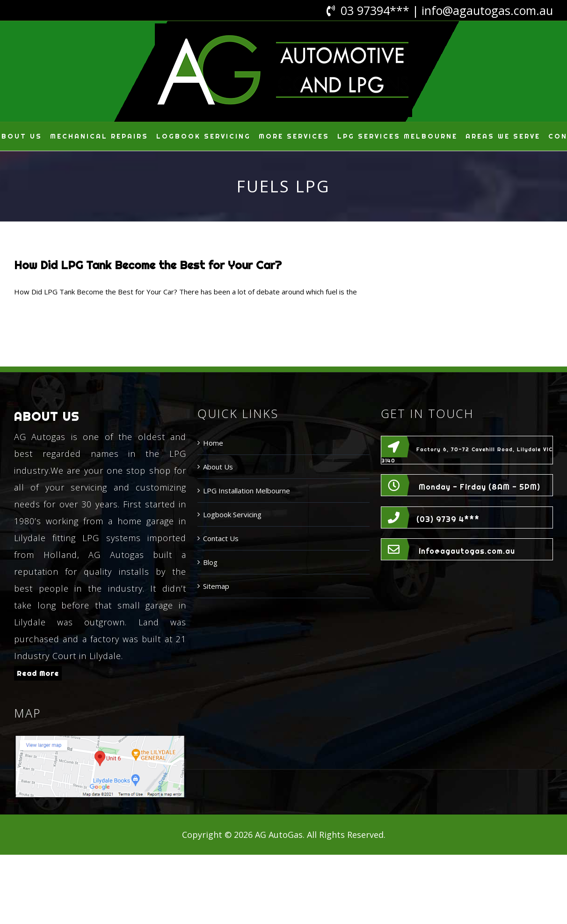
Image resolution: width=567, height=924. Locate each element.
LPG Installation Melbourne (247, 491)
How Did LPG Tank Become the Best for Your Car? (148, 265)
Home (213, 443)
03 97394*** (375, 10)
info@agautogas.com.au (487, 10)
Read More (38, 673)
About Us (218, 467)
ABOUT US (47, 416)
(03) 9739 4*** (448, 519)
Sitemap (216, 586)
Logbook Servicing (232, 514)
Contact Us (221, 538)
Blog (210, 562)
